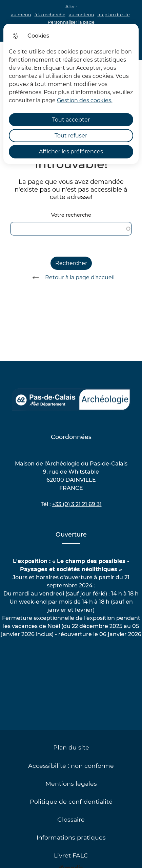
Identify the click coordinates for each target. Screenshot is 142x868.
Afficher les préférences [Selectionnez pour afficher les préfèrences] (71, 151)
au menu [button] (21, 15)
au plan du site (114, 15)
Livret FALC (71, 855)
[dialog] (71, 94)
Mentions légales (71, 784)
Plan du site (71, 747)
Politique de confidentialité (71, 801)
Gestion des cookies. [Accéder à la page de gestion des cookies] (85, 100)
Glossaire (71, 819)
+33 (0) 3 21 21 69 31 (77, 504)
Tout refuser (71, 136)
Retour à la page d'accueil (71, 278)
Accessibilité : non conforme (71, 766)
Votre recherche (71, 215)
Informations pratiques (71, 837)
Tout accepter (71, 120)
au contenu (82, 15)
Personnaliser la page (71, 22)
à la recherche (50, 15)
